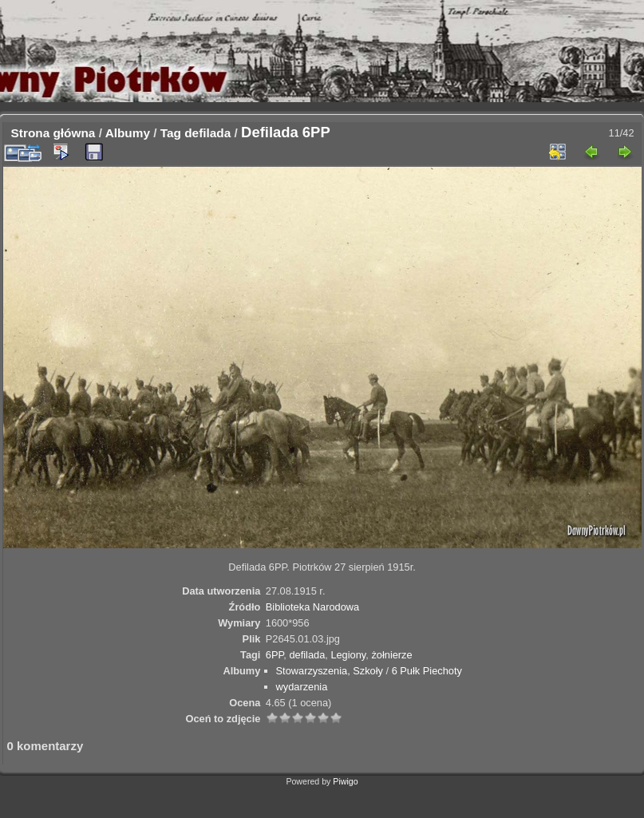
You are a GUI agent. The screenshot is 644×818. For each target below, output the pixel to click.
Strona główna (53, 133)
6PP (275, 655)
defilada (207, 133)
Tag (171, 133)
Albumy (128, 133)
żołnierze (391, 655)
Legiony (348, 655)
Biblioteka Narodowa (312, 607)
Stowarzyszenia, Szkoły (330, 671)
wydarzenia (302, 687)
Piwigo (345, 781)
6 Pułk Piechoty (427, 671)
